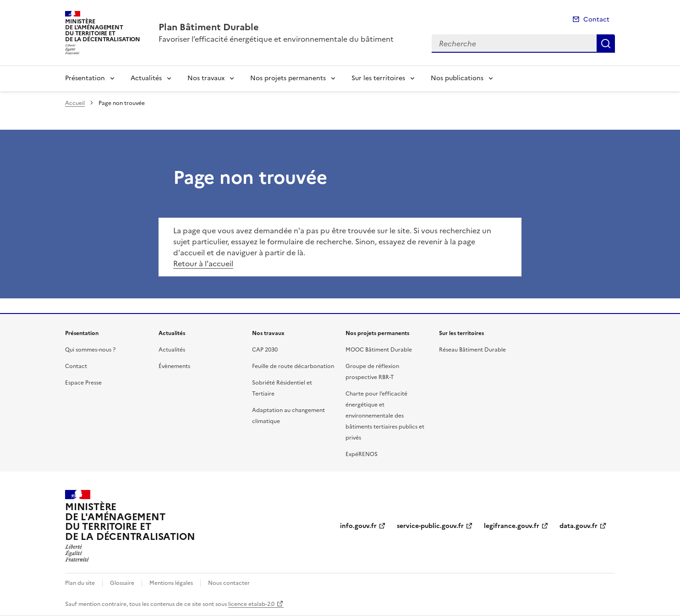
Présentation (85, 78)
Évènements (174, 366)
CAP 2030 (265, 350)
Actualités (146, 78)
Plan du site (80, 583)
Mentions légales (171, 583)
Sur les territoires (378, 78)
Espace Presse (83, 383)
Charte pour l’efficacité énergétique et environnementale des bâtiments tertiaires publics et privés (385, 416)
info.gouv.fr (358, 526)
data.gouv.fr (579, 526)
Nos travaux (206, 78)
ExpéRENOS (362, 454)
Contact (596, 19)
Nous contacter (229, 583)
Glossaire (122, 583)
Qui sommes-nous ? (90, 350)
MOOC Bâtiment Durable (379, 350)
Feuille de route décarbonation (293, 366)
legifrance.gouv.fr (512, 526)
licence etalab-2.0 (251, 604)
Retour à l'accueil (203, 264)
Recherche (606, 44)
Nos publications (457, 78)
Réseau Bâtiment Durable (472, 350)
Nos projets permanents (288, 78)
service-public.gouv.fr (430, 526)
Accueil (75, 103)
